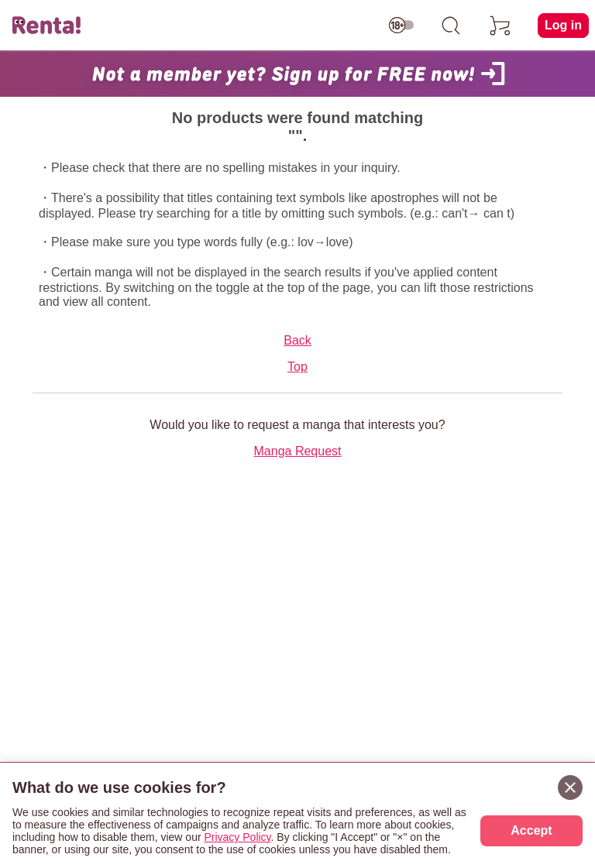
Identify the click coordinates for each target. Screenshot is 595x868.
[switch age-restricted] (401, 26)
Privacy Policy (237, 837)
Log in (563, 25)
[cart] (500, 26)
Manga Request (298, 451)
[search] (451, 26)
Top (297, 367)
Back (297, 340)
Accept (531, 830)
